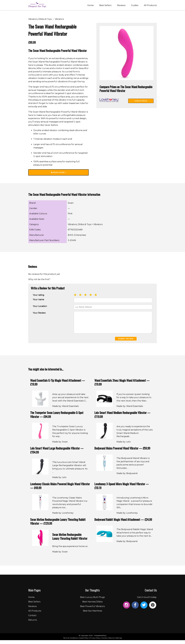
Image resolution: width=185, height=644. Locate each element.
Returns (33, 624)
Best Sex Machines (92, 615)
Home (91, 5)
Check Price (141, 101)
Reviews (121, 5)
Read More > (59, 172)
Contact (32, 619)
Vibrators (59, 19)
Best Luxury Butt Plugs (92, 601)
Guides (135, 5)
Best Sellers (105, 5)
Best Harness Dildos (92, 606)
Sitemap (119, 642)
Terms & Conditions (70, 642)
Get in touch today (147, 601)
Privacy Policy (95, 642)
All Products (150, 5)
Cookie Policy (84, 642)
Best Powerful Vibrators (92, 610)
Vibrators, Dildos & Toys (40, 19)
